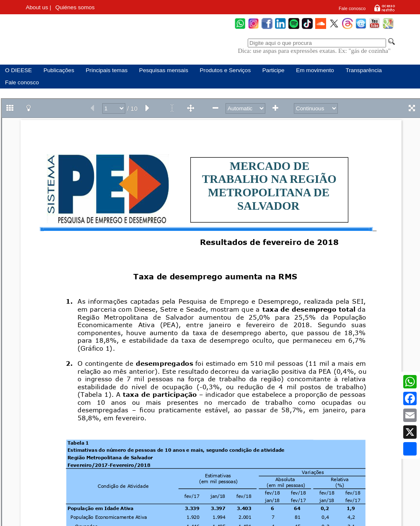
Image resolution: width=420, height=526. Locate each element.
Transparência (363, 70)
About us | (38, 7)
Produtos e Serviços (226, 70)
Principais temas (107, 70)
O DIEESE (18, 70)
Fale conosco (352, 8)
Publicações (59, 70)
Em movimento (315, 70)
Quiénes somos (75, 7)
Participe (274, 70)
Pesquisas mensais (164, 70)
